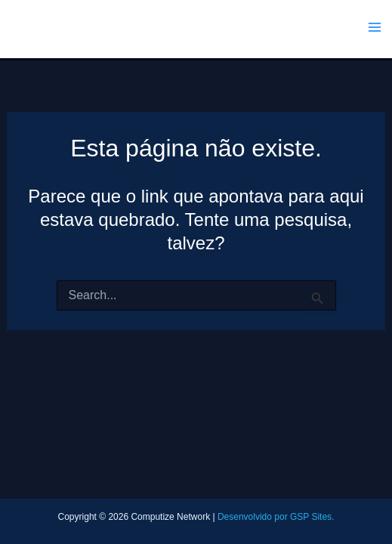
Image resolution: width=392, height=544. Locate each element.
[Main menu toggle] (375, 27)
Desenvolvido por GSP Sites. (276, 517)
